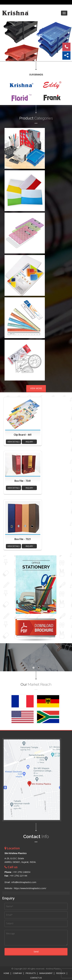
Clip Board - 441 (23, 435)
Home (6, 973)
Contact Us (36, 978)
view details (14, 442)
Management (46, 973)
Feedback (61, 973)
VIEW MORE (36, 388)
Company (17, 973)
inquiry (29, 442)
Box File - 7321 (23, 539)
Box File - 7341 (23, 481)
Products (31, 973)
